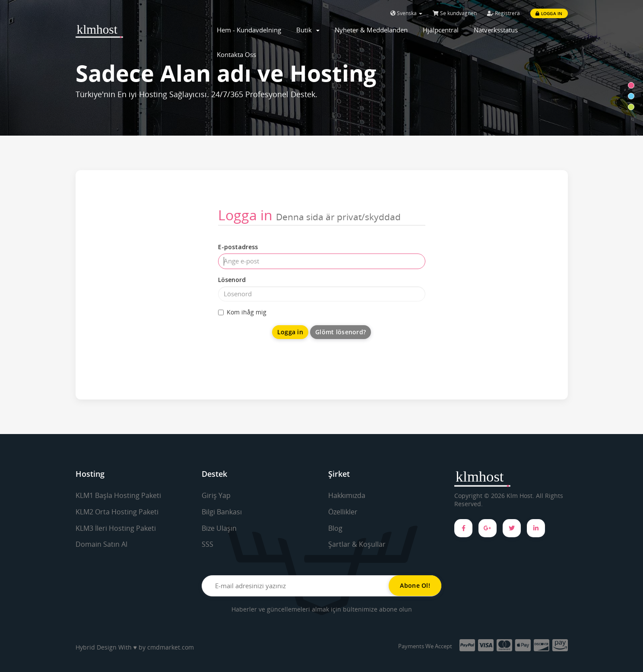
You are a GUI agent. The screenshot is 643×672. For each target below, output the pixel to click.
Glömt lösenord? (341, 332)
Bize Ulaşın (219, 528)
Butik (308, 30)
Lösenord (232, 280)
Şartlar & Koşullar (357, 544)
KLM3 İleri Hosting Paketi (116, 528)
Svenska (406, 13)
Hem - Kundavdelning (249, 30)
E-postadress (238, 247)
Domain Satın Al (101, 544)
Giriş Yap (216, 495)
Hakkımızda (347, 495)
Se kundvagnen (455, 13)
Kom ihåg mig (242, 312)
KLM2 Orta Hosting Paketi (117, 512)
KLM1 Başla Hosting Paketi (118, 495)
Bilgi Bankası (222, 512)
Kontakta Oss (236, 54)
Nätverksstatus (496, 30)
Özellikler (343, 512)
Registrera (504, 13)
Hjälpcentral (441, 30)
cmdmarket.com (171, 647)
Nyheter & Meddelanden (371, 30)
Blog (335, 528)
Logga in (549, 13)
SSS (207, 544)
